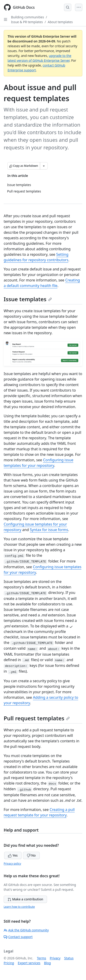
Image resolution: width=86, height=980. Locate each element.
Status (69, 958)
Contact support (18, 937)
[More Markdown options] (44, 166)
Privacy (55, 958)
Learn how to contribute (19, 907)
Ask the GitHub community (26, 930)
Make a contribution (25, 899)
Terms (42, 958)
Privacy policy (12, 864)
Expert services (29, 963)
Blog (47, 963)
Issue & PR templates (27, 22)
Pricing (9, 963)
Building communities (28, 17)
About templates (60, 22)
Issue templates (28, 299)
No (31, 855)
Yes (13, 855)
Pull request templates (37, 718)
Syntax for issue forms (49, 530)
